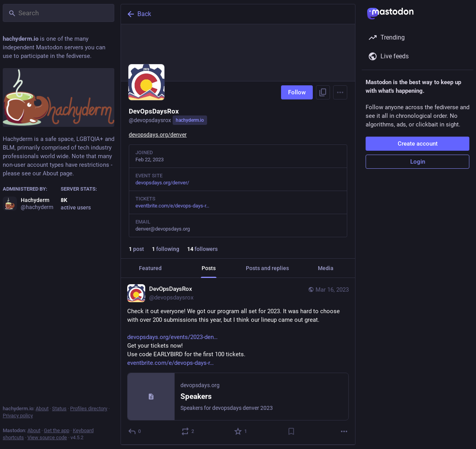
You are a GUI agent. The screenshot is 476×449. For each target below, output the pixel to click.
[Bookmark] (291, 431)
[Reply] (135, 431)
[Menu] (340, 92)
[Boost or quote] (188, 431)
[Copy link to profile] (323, 92)
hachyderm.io (190, 120)
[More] (344, 431)
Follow (297, 92)
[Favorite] (241, 431)
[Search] (59, 13)
